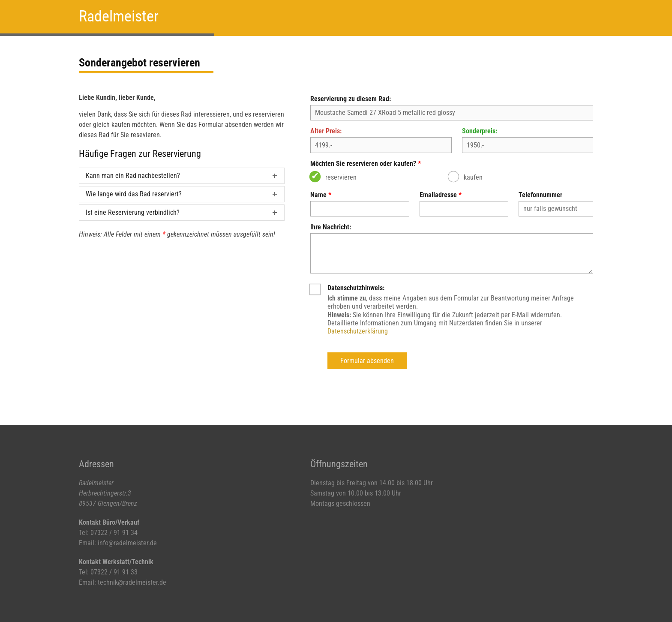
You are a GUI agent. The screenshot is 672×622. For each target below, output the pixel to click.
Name (318, 195)
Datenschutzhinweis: (356, 288)
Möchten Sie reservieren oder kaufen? (363, 164)
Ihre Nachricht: (331, 227)
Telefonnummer (540, 195)
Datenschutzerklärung (358, 331)
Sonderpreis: (480, 131)
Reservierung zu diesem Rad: (351, 99)
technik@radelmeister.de (132, 582)
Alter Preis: (326, 131)
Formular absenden (367, 361)
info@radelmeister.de (127, 543)
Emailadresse (438, 195)
